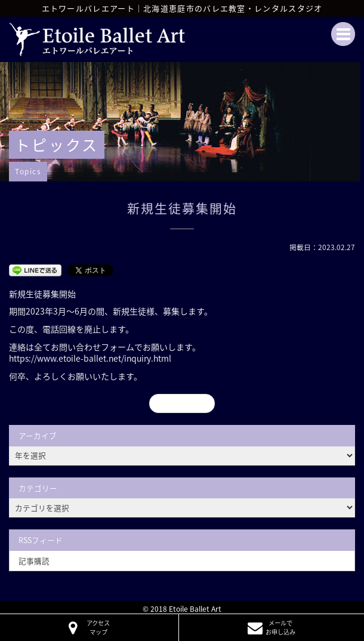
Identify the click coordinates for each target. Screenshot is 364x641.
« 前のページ (182, 403)
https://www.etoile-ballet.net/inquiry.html (90, 358)
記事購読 (34, 561)
